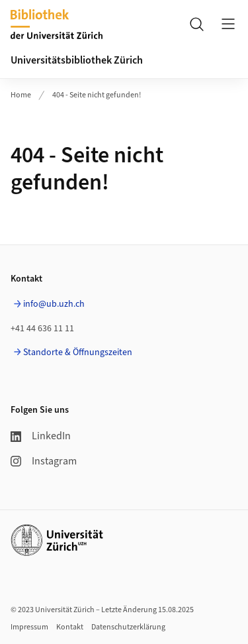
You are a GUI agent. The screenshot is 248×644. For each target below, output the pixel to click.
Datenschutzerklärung (128, 627)
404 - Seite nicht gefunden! (97, 95)
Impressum (29, 627)
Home (21, 95)
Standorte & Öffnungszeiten (78, 352)
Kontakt (70, 627)
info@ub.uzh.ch (54, 304)
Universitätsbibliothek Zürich (77, 60)
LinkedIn (41, 436)
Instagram (44, 461)
